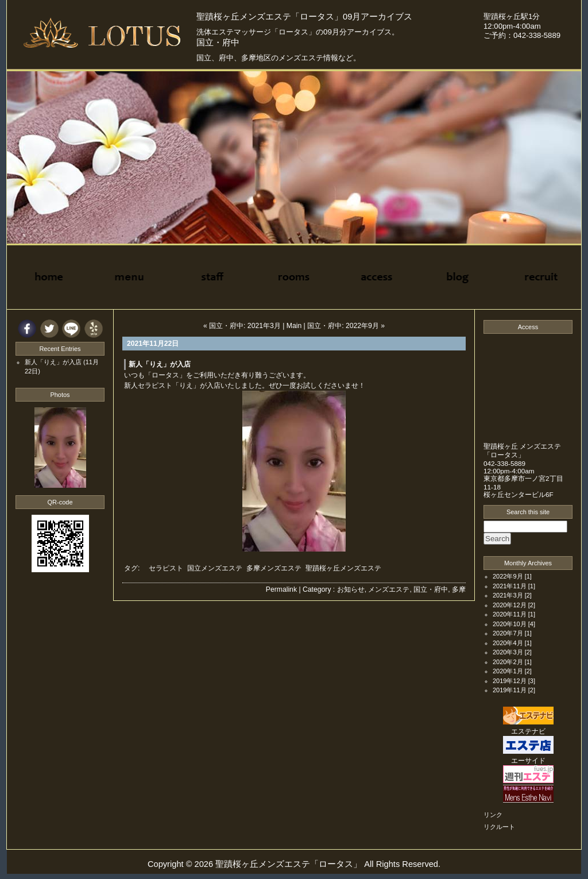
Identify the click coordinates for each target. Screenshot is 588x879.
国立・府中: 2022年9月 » (346, 326)
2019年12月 (510, 681)
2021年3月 (508, 595)
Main (294, 326)
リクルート (499, 827)
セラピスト (166, 568)
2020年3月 (508, 652)
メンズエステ (389, 589)
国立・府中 (431, 589)
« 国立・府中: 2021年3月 (242, 326)
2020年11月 (510, 614)
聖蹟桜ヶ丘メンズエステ (343, 568)
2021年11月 (510, 586)
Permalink (281, 589)
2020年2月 (508, 662)
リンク (493, 815)
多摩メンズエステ (274, 568)
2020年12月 (510, 605)
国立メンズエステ (215, 568)
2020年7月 (508, 633)
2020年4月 (508, 643)
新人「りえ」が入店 (160, 364)
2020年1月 (508, 671)
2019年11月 (510, 690)
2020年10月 (510, 624)
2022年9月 (508, 576)
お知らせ (351, 589)
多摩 (459, 589)
